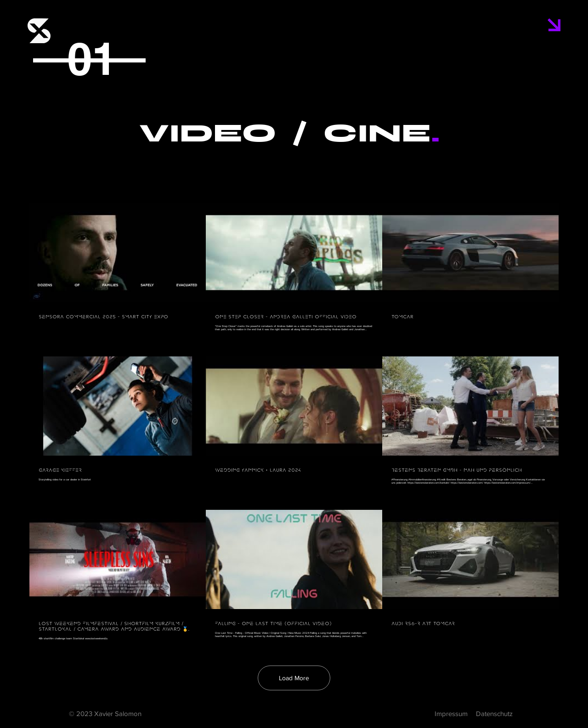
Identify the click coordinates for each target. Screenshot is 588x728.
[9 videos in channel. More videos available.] (294, 422)
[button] (554, 25)
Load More (294, 678)
